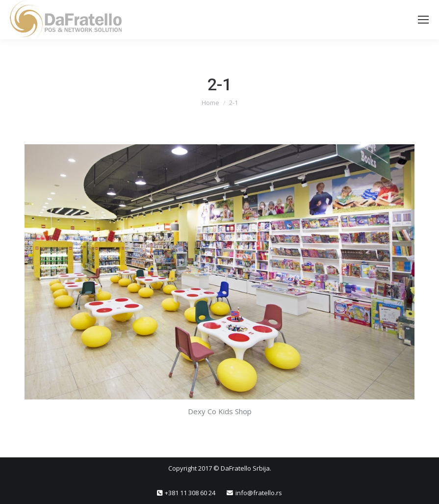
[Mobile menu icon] (423, 20)
